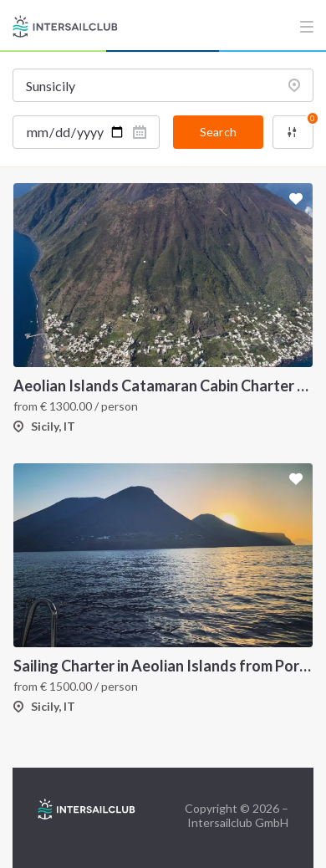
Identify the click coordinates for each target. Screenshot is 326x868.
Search (218, 132)
